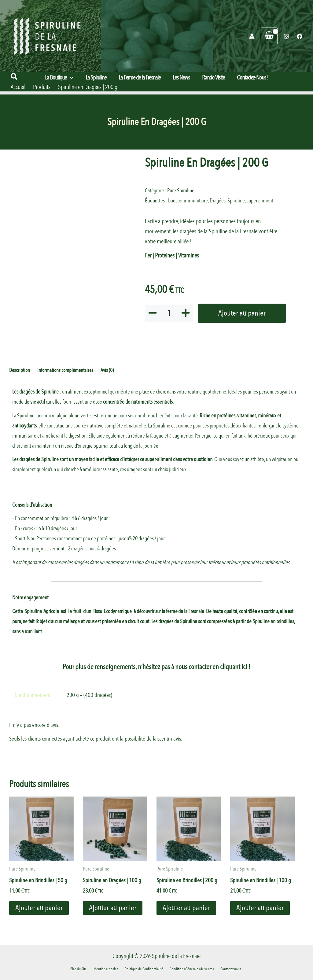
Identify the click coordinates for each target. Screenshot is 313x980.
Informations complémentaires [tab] (65, 370)
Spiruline (236, 201)
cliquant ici (234, 667)
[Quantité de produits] (169, 313)
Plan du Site (84, 969)
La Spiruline (96, 78)
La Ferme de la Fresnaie (140, 78)
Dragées (218, 201)
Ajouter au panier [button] (39, 909)
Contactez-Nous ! (253, 78)
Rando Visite (213, 78)
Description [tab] (20, 370)
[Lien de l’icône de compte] (252, 36)
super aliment (260, 201)
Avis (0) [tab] (107, 370)
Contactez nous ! (226, 969)
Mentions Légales (109, 969)
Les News (181, 78)
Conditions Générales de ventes (189, 969)
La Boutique (59, 78)
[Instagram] (286, 36)
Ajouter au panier (242, 313)
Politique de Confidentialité (144, 969)
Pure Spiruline (181, 191)
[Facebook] (300, 36)
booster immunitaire (188, 201)
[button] (14, 77)
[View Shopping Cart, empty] (269, 36)
